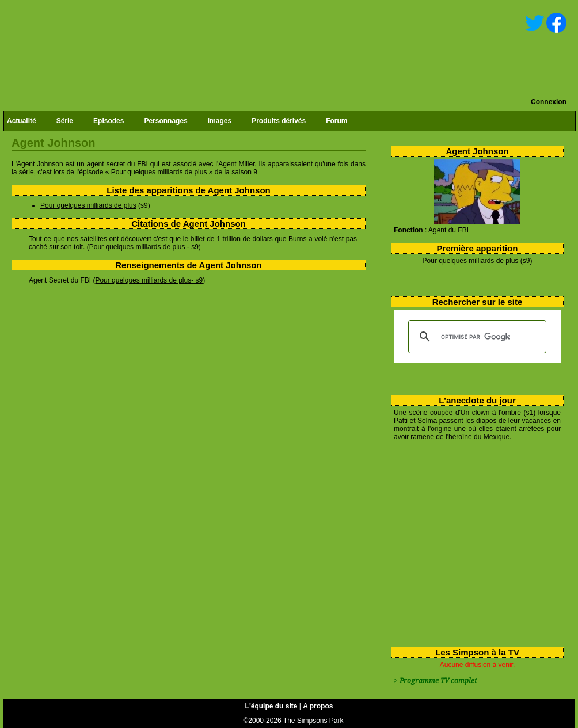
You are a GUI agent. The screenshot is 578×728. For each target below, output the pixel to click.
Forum (336, 121)
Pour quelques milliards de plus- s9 (149, 280)
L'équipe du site (271, 706)
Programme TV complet (438, 681)
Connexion (549, 102)
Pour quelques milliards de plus (471, 261)
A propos (318, 706)
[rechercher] (476, 337)
